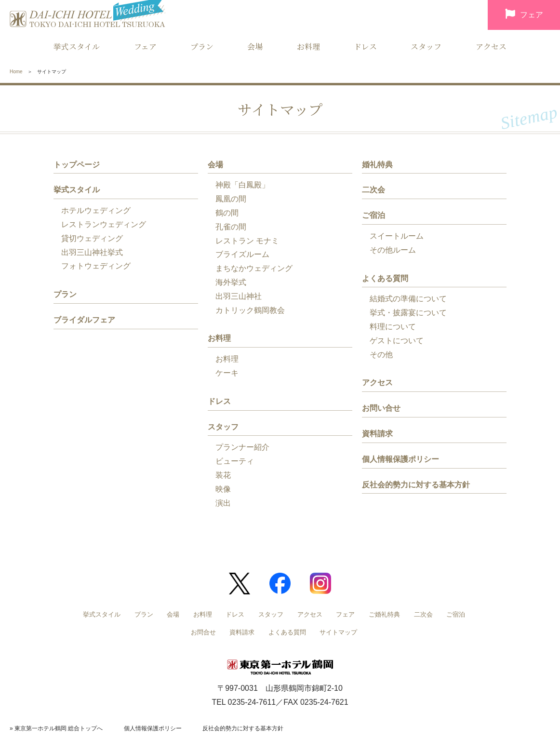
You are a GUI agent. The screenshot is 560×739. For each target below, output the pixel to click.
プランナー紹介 (242, 447)
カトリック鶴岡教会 (250, 310)
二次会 (373, 190)
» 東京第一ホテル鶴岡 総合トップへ (56, 728)
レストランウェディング (104, 224)
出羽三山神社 (239, 296)
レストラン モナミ (247, 241)
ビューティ (235, 461)
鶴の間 (227, 213)
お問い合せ (381, 408)
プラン (202, 47)
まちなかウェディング (254, 268)
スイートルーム (397, 236)
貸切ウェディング (92, 238)
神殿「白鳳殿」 (242, 185)
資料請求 (377, 434)
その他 (381, 355)
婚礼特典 (377, 165)
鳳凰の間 (231, 199)
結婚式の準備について (408, 299)
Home (16, 72)
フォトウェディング (96, 266)
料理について (393, 327)
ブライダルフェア (84, 320)
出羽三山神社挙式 (92, 252)
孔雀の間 (231, 227)
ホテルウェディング (96, 210)
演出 (223, 503)
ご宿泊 (373, 215)
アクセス (491, 47)
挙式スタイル (77, 47)
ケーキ (227, 373)
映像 (223, 489)
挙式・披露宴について (408, 313)
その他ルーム (393, 250)
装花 (223, 475)
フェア (524, 16)
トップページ (77, 165)
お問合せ (203, 632)
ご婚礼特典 (384, 614)
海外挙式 (231, 282)
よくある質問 (385, 278)
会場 (255, 47)
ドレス (365, 47)
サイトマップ (338, 632)
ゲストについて (397, 341)
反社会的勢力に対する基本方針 (416, 485)
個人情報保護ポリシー (400, 459)
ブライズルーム (242, 254)
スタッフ (426, 47)
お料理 (308, 47)
